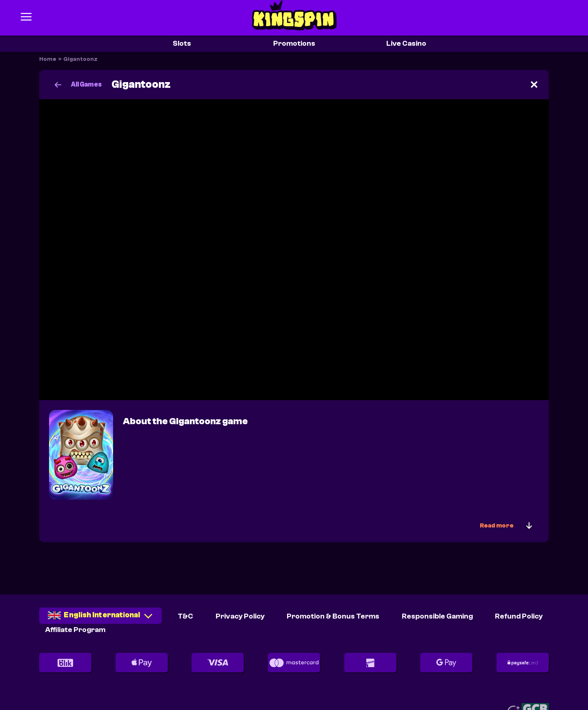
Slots (182, 43)
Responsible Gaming (437, 616)
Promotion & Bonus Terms (333, 616)
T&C (185, 616)
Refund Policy (519, 616)
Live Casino (406, 43)
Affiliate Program (75, 630)
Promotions (294, 43)
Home (48, 59)
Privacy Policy (240, 616)
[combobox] (100, 618)
